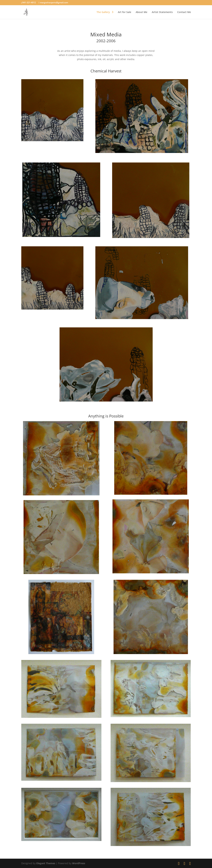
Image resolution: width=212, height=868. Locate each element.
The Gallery (103, 12)
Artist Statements (162, 12)
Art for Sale (125, 12)
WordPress (79, 863)
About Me (141, 12)
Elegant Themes (46, 863)
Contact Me (184, 12)
